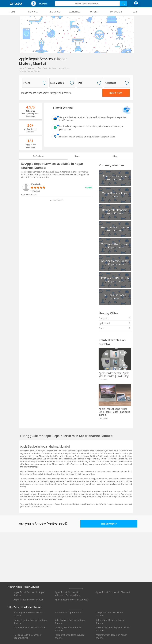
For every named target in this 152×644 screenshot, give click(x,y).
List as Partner (109, 524)
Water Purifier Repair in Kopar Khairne (111, 636)
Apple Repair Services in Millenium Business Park (67, 594)
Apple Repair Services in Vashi (29, 600)
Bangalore (115, 318)
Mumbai (43, 4)
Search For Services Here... (87, 4)
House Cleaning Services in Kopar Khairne (31, 621)
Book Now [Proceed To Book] (116, 93)
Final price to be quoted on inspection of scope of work (87, 137)
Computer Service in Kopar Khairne (109, 614)
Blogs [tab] (77, 156)
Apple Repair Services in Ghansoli (113, 592)
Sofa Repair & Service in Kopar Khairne (70, 621)
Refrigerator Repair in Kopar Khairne (110, 621)
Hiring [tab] (114, 156)
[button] (42, 4)
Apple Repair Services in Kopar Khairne (29, 594)
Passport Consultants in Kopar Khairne (70, 636)
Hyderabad (115, 323)
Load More (57, 200)
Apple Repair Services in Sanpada (72, 600)
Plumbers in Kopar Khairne (68, 612)
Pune (115, 328)
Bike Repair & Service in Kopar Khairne (29, 614)
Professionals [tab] (39, 156)
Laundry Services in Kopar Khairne (68, 629)
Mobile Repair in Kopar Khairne (29, 627)
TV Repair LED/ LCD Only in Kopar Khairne (27, 636)
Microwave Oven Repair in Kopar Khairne (113, 629)
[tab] (12, 12)
